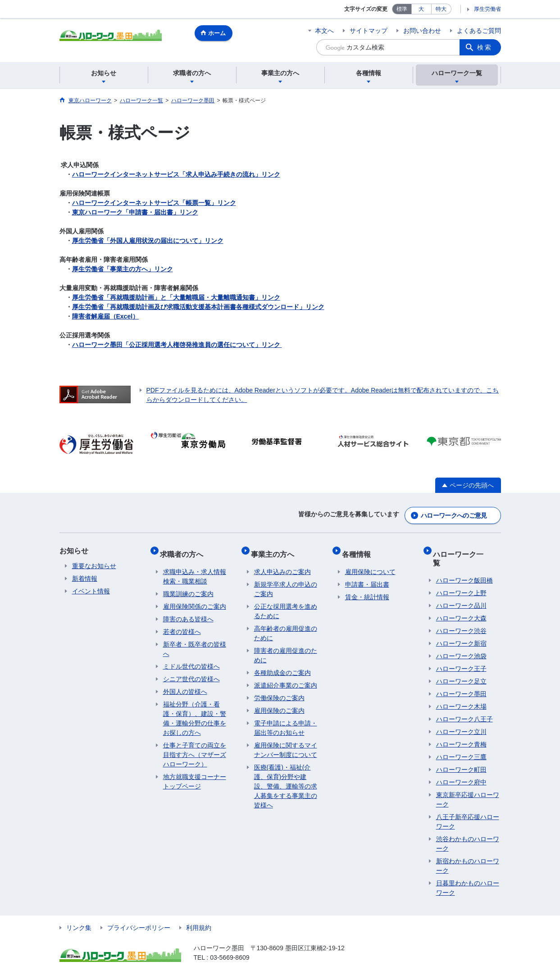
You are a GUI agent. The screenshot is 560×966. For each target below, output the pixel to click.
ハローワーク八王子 (464, 702)
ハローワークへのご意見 (454, 513)
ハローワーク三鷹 (461, 740)
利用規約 (199, 911)
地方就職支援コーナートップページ (195, 773)
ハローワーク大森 (461, 601)
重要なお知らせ (94, 564)
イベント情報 (91, 589)
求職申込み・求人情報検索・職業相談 (195, 568)
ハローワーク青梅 (461, 728)
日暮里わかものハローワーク (468, 871)
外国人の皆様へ (185, 683)
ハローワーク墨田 (461, 677)
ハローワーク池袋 (461, 639)
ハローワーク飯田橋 (464, 564)
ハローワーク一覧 (465, 549)
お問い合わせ (422, 31)
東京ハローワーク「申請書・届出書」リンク (135, 212)
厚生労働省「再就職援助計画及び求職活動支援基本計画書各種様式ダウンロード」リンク (198, 307)
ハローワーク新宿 (461, 627)
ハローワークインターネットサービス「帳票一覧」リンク (154, 203)
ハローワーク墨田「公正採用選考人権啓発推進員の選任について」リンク (177, 345)
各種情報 (360, 549)
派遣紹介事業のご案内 (286, 677)
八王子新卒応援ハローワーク (468, 805)
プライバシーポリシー (139, 911)
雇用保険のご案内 (279, 702)
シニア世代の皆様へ (191, 671)
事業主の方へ (276, 549)
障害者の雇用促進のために (286, 647)
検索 (485, 47)
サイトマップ (369, 31)
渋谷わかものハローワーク (468, 827)
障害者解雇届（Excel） (106, 316)
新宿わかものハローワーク (468, 849)
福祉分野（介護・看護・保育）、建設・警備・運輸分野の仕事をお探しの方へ (195, 710)
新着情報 (85, 576)
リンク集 (79, 911)
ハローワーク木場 (461, 690)
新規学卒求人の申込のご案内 (286, 581)
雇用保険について (370, 564)
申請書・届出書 (367, 576)
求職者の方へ (185, 549)
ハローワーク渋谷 (461, 614)
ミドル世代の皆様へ (191, 658)
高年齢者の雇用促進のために (286, 625)
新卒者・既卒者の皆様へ (195, 641)
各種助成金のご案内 (282, 665)
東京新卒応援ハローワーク (468, 783)
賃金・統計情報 (367, 589)
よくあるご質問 (479, 31)
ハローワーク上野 (461, 576)
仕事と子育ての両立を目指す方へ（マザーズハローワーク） (195, 747)
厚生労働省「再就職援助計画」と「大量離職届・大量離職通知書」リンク (176, 297)
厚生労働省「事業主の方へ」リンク (123, 269)
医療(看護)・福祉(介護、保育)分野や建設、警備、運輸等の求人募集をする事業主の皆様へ (286, 778)
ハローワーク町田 (461, 753)
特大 (441, 9)
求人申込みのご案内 (282, 564)
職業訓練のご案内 (188, 586)
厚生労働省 (487, 9)
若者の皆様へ (182, 624)
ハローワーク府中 (461, 766)
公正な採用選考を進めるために (286, 603)
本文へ (324, 31)
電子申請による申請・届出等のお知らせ (286, 720)
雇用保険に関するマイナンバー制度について (286, 742)
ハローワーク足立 (461, 665)
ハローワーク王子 (461, 652)
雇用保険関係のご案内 (195, 598)
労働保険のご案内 (279, 690)
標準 (402, 9)
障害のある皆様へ (188, 611)
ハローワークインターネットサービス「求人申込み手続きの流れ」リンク (176, 174)
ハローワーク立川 (461, 715)
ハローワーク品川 (461, 589)
